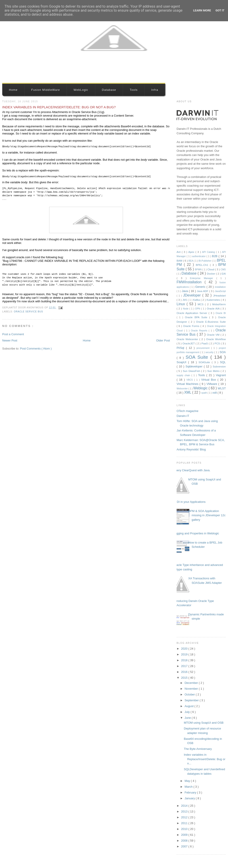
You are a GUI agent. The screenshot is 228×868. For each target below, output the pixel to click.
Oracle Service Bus (28, 312)
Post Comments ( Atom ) (36, 349)
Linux (182, 304)
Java (185, 291)
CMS (223, 270)
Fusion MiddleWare (46, 90)
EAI (224, 274)
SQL (223, 362)
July (188, 712)
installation (220, 287)
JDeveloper (193, 295)
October (190, 694)
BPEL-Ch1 (203, 265)
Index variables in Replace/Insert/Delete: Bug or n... (205, 759)
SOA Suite (198, 357)
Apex (192, 252)
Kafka (197, 300)
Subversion (219, 366)
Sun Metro (214, 371)
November (192, 689)
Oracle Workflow (216, 339)
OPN (198, 309)
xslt (215, 393)
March (189, 787)
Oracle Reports (200, 331)
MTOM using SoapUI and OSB (204, 723)
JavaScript (220, 291)
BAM (180, 261)
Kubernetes (214, 300)
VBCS (190, 380)
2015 (185, 678)
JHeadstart (219, 295)
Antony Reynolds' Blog (191, 449)
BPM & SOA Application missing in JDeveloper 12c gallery (207, 515)
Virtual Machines (188, 384)
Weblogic (201, 388)
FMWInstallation (191, 282)
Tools (134, 90)
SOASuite (205, 362)
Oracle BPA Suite (197, 317)
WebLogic (81, 90)
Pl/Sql (181, 348)
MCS (201, 304)
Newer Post (10, 340)
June (188, 718)
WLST (222, 388)
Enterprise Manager (203, 278)
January (190, 798)
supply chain (184, 375)
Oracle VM (214, 335)
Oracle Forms (192, 326)
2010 (185, 829)
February (191, 792)
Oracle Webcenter (188, 339)
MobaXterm (219, 304)
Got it (220, 10)
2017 (185, 666)
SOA (223, 352)
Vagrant (221, 375)
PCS (218, 343)
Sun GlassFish (192, 371)
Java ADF (203, 291)
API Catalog (209, 252)
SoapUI (182, 362)
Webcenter (183, 389)
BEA (191, 261)
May (188, 781)
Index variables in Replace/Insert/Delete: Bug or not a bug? (59, 107)
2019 (185, 654)
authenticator (199, 256)
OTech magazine (188, 411)
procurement (204, 348)
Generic (201, 287)
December (192, 683)
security (210, 352)
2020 (185, 649)
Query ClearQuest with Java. (192, 470)
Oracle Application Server (193, 313)
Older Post (163, 340)
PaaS (205, 343)
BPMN (199, 270)
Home (13, 90)
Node (186, 309)
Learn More (202, 10)
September (192, 700)
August (190, 706)
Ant (179, 252)
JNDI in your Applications (189, 502)
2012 (185, 817)
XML (188, 392)
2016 (185, 672)
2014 (185, 806)
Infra (155, 90)
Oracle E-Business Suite (211, 322)
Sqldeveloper (195, 366)
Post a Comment (13, 334)
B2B (215, 256)
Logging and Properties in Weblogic (196, 533)
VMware (212, 384)
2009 (185, 835)
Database (109, 90)
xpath (205, 393)
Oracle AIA (214, 308)
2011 (185, 823)
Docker (212, 274)
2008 (185, 841)
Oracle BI (221, 313)
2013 (185, 811)
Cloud (211, 269)
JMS (185, 300)
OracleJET (189, 343)
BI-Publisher (205, 261)
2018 (185, 660)
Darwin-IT (183, 416)
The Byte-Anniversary (198, 749)
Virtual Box (209, 380)
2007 (185, 846)
